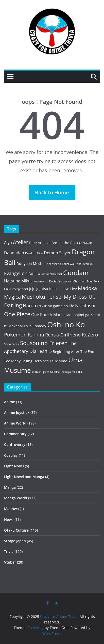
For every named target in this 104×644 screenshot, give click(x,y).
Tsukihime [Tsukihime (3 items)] (58, 361)
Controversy (15, 444)
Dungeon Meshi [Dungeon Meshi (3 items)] (30, 264)
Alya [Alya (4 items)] (8, 243)
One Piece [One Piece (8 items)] (17, 314)
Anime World (15, 423)
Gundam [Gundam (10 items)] (76, 273)
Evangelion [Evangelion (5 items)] (16, 273)
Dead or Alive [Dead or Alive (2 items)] (34, 253)
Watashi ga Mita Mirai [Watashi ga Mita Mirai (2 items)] (46, 372)
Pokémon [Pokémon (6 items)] (15, 335)
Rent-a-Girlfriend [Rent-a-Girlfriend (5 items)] (63, 335)
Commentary (15, 434)
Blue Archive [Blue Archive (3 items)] (40, 243)
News (9, 520)
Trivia (9, 552)
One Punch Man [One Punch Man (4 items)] (46, 315)
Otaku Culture (16, 530)
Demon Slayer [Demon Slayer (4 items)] (57, 253)
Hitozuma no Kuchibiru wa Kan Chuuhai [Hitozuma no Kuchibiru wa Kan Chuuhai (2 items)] (58, 281)
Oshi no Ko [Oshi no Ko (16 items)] (66, 325)
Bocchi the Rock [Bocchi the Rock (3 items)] (65, 243)
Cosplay (11, 455)
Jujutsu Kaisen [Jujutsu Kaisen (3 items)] (48, 289)
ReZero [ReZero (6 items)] (90, 335)
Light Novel (14, 466)
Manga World (16, 498)
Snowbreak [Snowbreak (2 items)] (12, 344)
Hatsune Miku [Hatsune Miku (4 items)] (17, 281)
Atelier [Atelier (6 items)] (21, 242)
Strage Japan (15, 541)
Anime (10, 402)
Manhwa (11, 509)
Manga (10, 487)
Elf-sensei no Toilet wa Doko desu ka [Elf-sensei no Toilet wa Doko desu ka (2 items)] (68, 264)
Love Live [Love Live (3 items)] (69, 289)
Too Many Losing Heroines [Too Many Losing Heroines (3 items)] (26, 361)
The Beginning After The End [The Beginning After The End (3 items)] (70, 352)
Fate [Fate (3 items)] (32, 274)
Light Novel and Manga (24, 477)
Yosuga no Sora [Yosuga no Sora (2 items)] (72, 372)
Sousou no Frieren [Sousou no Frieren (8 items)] (44, 343)
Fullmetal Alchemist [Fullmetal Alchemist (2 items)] (49, 274)
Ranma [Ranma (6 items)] (36, 335)
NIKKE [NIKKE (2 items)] (43, 306)
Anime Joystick (17, 412)
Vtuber (10, 562)
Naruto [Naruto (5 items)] (30, 306)
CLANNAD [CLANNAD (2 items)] (86, 243)
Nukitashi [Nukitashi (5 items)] (85, 306)
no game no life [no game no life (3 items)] (61, 306)
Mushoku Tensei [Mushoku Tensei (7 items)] (42, 296)
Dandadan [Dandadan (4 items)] (14, 253)
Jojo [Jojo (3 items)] (32, 289)
